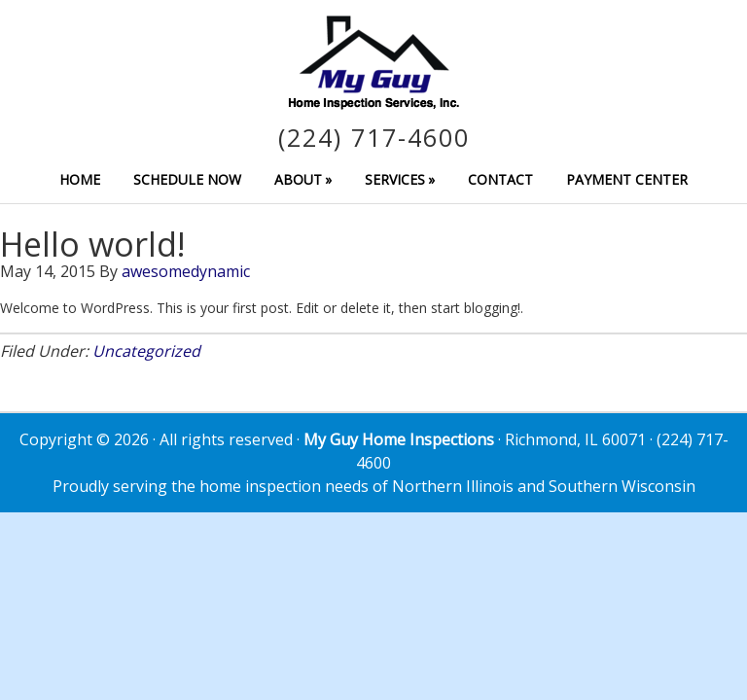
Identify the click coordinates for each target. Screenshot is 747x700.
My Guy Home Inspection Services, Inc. (373, 62)
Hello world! (93, 244)
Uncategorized (146, 351)
